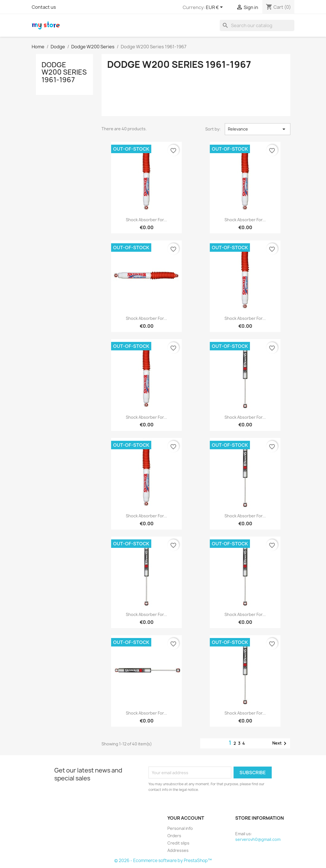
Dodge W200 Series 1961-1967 (64, 72)
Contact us (44, 7)
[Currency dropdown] (215, 8)
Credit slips (178, 843)
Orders (174, 836)
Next (280, 743)
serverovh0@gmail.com (258, 839)
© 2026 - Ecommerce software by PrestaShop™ (163, 861)
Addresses (178, 850)
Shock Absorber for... (146, 220)
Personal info (180, 828)
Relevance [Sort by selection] (258, 129)
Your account (186, 818)
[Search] (257, 25)
